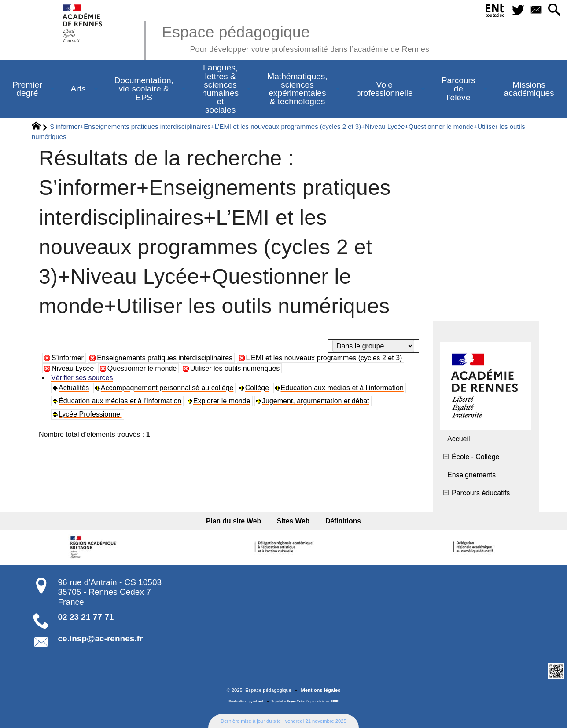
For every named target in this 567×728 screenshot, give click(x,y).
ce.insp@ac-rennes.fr (101, 638)
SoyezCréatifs (298, 701)
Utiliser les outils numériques (235, 368)
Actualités (74, 388)
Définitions (343, 521)
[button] (554, 10)
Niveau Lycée (73, 368)
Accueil (459, 439)
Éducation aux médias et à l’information (342, 388)
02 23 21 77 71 (86, 617)
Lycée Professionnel (90, 414)
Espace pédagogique (295, 38)
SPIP (335, 701)
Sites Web (293, 521)
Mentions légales (320, 690)
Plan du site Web (234, 521)
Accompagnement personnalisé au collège (167, 388)
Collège (257, 388)
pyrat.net (256, 701)
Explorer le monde (222, 401)
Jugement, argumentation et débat (316, 401)
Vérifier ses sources (82, 378)
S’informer (68, 358)
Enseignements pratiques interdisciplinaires (165, 358)
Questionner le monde (142, 368)
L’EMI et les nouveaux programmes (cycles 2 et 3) (324, 358)
